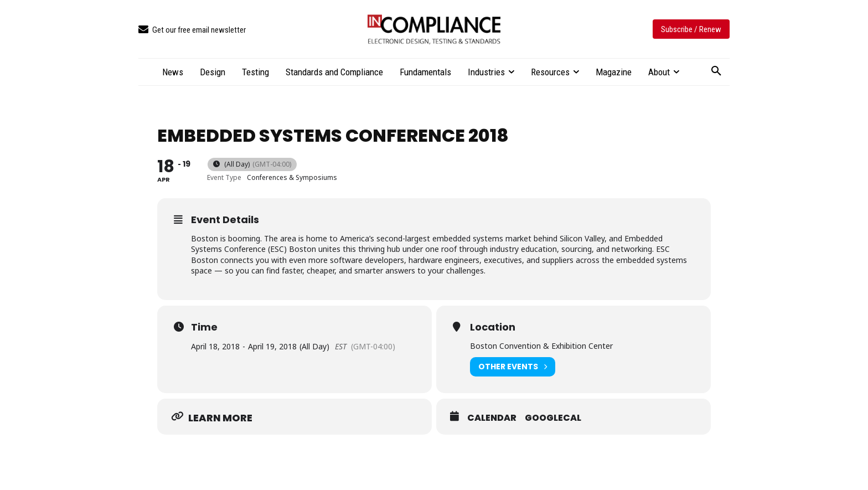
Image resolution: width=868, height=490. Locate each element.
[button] (716, 71)
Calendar (492, 418)
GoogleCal (553, 418)
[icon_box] (192, 30)
